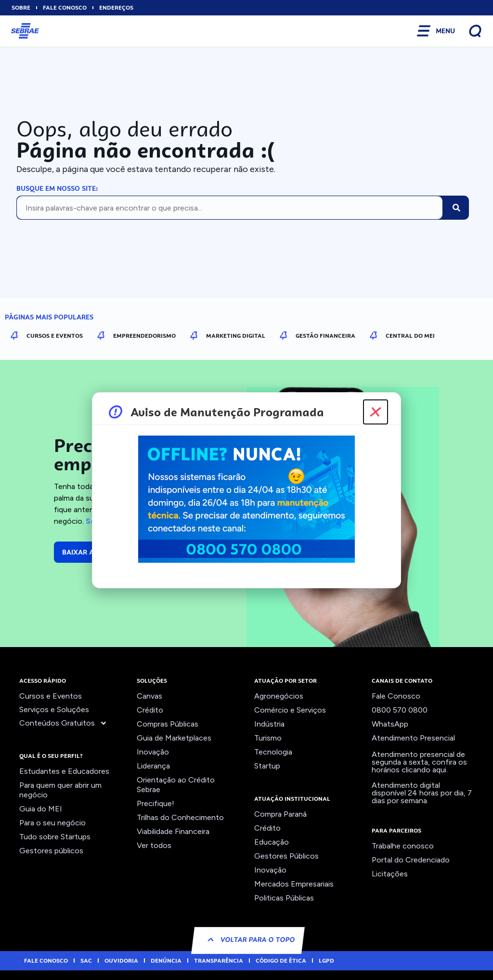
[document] (246, 490)
